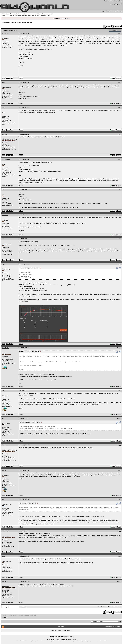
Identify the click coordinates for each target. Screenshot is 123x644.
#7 (121, 215)
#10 (120, 348)
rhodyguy (5, 134)
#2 (121, 82)
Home (106, 1)
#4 (121, 134)
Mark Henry (5, 531)
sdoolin (4, 190)
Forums (111, 1)
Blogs (121, 1)
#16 (120, 531)
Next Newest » (118, 607)
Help (103, 11)
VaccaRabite (5, 348)
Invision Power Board (56, 630)
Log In (63, 19)
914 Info (116, 1)
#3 (121, 108)
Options (115, 30)
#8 (121, 239)
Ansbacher (5, 33)
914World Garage (27, 23)
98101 (4, 264)
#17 (120, 556)
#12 (120, 418)
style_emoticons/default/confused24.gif (83, 563)
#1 (121, 33)
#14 (120, 470)
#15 (120, 499)
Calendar (120, 11)
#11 (120, 391)
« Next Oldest (100, 607)
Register (67, 19)
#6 (121, 190)
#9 (121, 264)
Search (107, 11)
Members (114, 11)
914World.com (7, 23)
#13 (120, 445)
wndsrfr (4, 470)
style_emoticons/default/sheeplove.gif (43, 524)
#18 (120, 581)
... (62, 634)
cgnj (3, 391)
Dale (3, 108)
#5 (121, 159)
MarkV (4, 82)
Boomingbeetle (6, 159)
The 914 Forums (17, 23)
